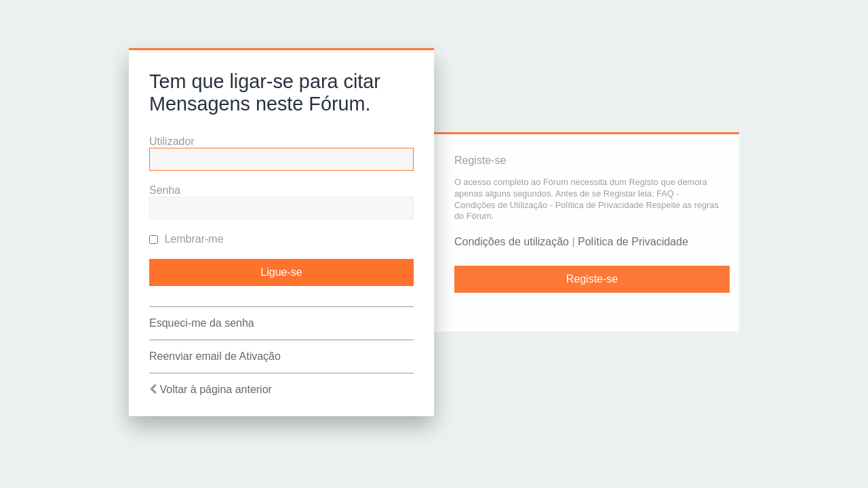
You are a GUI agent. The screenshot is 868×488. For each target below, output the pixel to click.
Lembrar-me (186, 239)
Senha (165, 190)
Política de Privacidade (633, 242)
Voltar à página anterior (215, 389)
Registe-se (592, 279)
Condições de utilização (512, 242)
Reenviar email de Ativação (215, 356)
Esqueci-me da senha (202, 323)
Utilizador (172, 141)
